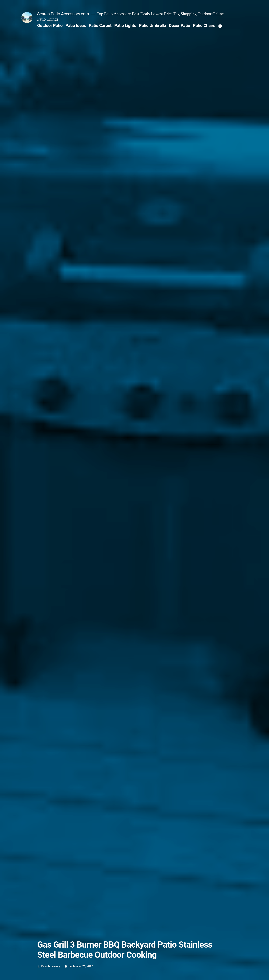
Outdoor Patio (50, 25)
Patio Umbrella (152, 25)
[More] (220, 26)
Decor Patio (179, 25)
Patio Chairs (204, 25)
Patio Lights (125, 25)
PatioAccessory (51, 966)
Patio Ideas (76, 25)
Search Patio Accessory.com (63, 14)
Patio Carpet (100, 25)
